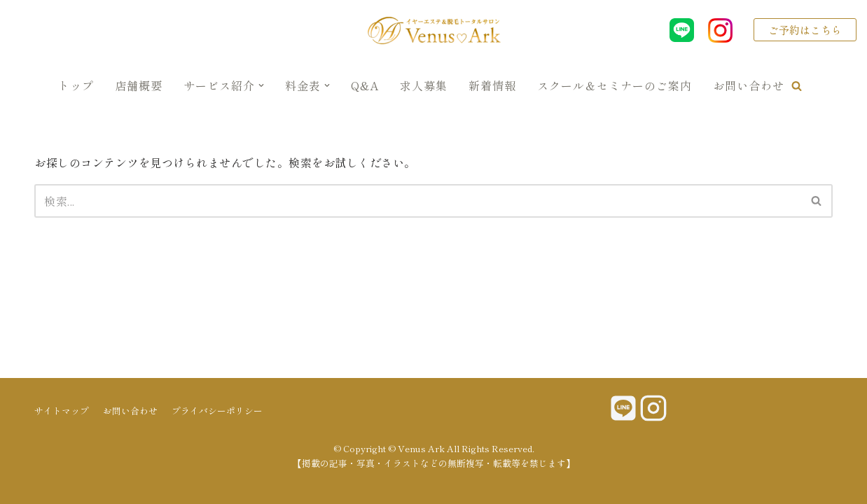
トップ (76, 85)
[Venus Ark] (433, 30)
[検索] (418, 201)
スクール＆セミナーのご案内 (615, 85)
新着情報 (492, 85)
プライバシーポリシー (217, 411)
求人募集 (424, 85)
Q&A (365, 85)
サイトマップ (62, 411)
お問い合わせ (749, 85)
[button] (797, 86)
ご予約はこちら (805, 30)
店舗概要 (139, 85)
